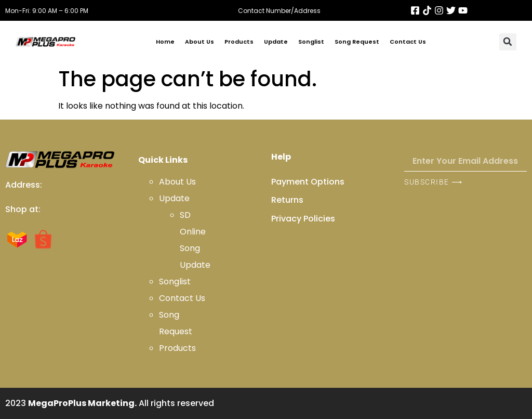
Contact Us (408, 42)
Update (276, 42)
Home (165, 42)
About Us (199, 42)
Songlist (311, 42)
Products (239, 42)
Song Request (357, 42)
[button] (508, 42)
